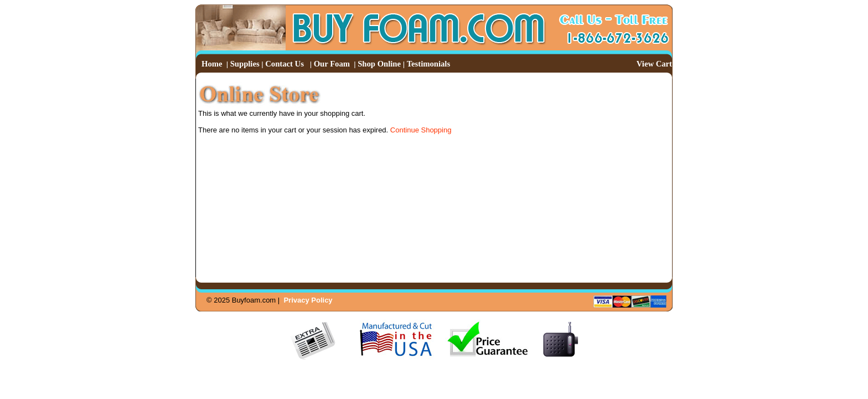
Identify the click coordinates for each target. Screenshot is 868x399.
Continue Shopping (421, 130)
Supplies (245, 64)
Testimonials (428, 64)
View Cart (654, 64)
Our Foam (332, 64)
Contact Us (285, 64)
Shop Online (379, 64)
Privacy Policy (308, 300)
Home (212, 64)
